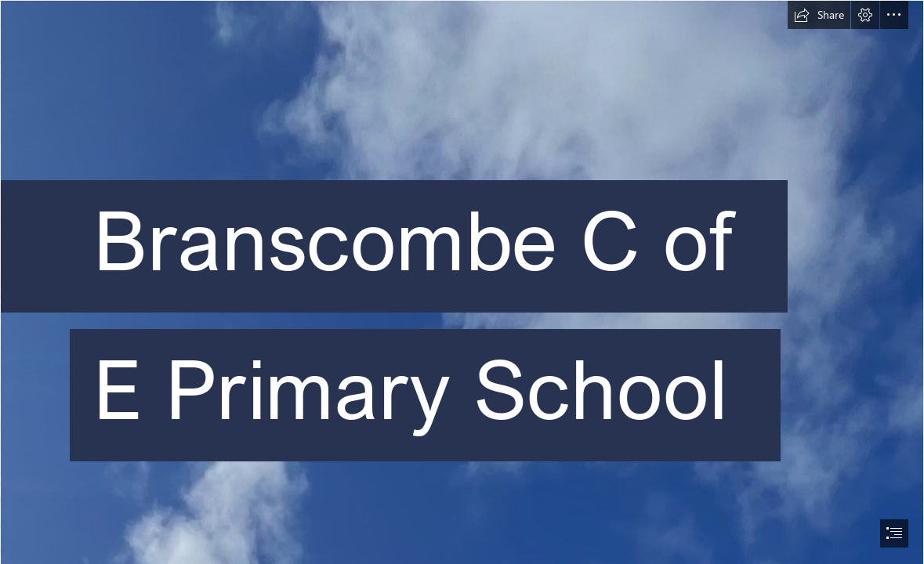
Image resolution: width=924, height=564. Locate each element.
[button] (819, 15)
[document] (462, 282)
